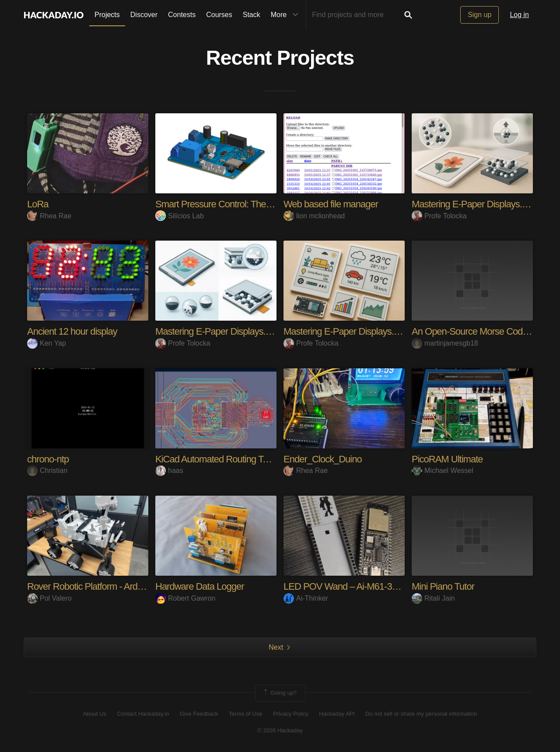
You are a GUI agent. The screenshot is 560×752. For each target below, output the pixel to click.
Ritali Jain (433, 598)
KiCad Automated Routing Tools (217, 459)
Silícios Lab (180, 216)
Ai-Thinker (306, 598)
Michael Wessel (443, 470)
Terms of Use (246, 714)
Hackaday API (337, 714)
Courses (219, 15)
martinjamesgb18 (445, 343)
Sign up (479, 15)
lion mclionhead (314, 216)
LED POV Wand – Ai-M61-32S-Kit (350, 586)
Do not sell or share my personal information (421, 714)
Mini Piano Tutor (443, 586)
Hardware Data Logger (200, 586)
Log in (519, 15)
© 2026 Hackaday (280, 730)
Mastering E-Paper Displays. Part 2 (479, 204)
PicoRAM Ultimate (447, 459)
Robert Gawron (185, 598)
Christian (47, 470)
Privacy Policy (291, 714)
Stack (252, 15)
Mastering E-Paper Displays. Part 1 (351, 331)
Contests (182, 15)
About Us (95, 714)
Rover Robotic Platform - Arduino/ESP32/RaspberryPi (131, 586)
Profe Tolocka (439, 216)
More (287, 15)
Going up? (280, 693)
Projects (107, 15)
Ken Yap (47, 343)
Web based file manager (331, 204)
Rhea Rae (49, 216)
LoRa (38, 204)
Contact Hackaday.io (143, 714)
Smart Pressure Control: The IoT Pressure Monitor (252, 204)
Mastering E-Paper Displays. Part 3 (223, 331)
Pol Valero (49, 598)
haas (169, 470)
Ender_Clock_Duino (323, 459)
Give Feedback (199, 714)
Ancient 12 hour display (72, 331)
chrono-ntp (48, 459)
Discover (144, 15)
